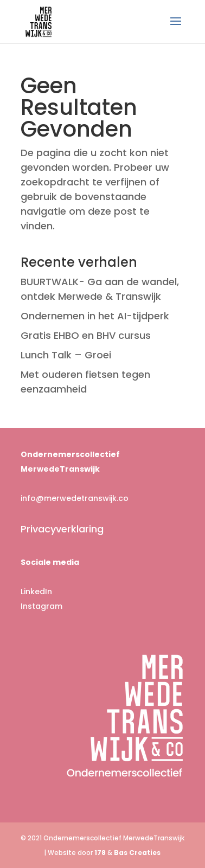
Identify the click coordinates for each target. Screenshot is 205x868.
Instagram (41, 606)
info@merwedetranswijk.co (75, 498)
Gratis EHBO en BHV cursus (86, 335)
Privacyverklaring (62, 529)
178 (100, 853)
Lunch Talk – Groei (66, 355)
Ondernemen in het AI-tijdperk (95, 316)
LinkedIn (36, 591)
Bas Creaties (137, 853)
